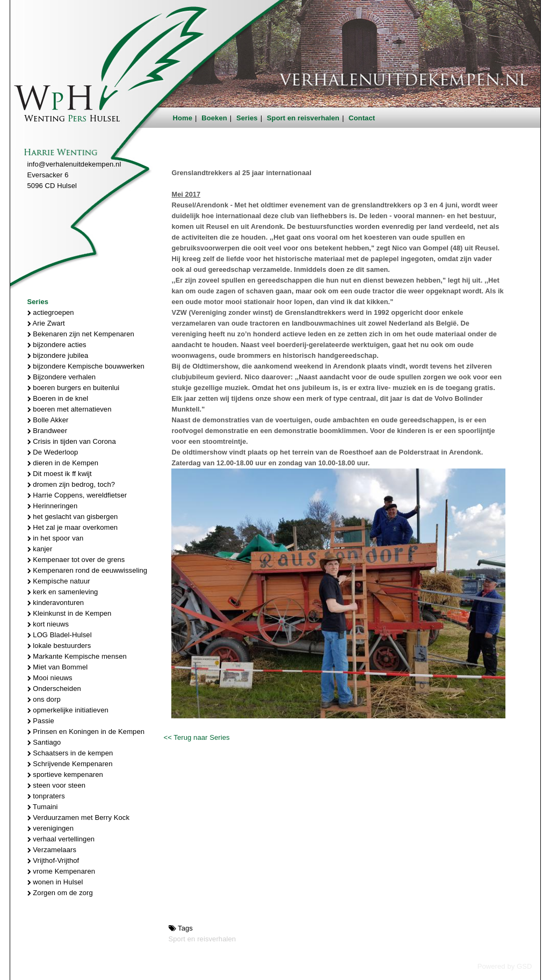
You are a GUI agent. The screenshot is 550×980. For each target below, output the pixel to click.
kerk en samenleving (63, 592)
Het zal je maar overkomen (73, 527)
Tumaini (43, 807)
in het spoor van (56, 538)
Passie (41, 721)
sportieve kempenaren (65, 774)
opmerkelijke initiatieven (68, 710)
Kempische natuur (59, 581)
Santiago (44, 742)
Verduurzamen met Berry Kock (79, 817)
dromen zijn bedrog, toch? (71, 484)
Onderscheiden (54, 689)
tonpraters (46, 796)
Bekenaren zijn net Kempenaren (81, 334)
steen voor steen (57, 785)
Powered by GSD (505, 966)
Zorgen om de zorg (60, 893)
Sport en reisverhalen (303, 118)
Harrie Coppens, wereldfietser (77, 495)
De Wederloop (53, 452)
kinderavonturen (56, 603)
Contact (362, 118)
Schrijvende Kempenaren (70, 764)
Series (247, 118)
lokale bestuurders (59, 646)
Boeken (214, 118)
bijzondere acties (57, 345)
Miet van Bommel (58, 667)
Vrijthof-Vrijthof (53, 860)
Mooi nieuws (50, 678)
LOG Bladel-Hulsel (60, 635)
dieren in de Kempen (63, 463)
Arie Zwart (46, 323)
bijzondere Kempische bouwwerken (86, 366)
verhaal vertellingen (61, 839)
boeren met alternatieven (70, 409)
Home (183, 118)
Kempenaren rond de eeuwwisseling (88, 570)
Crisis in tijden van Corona (72, 441)
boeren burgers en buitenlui (74, 388)
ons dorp (44, 699)
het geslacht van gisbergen (73, 517)
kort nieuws (48, 624)
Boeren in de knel (58, 398)
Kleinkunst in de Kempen (70, 613)
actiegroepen (51, 312)
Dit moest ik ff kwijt (60, 474)
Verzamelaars (52, 850)
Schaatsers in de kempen (70, 753)
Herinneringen (53, 506)
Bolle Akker (48, 420)
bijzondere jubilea (58, 355)
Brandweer (48, 431)
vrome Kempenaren (61, 871)
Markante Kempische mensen (77, 656)
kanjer (40, 549)
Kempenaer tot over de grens (76, 560)
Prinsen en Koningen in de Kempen (86, 732)
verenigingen (50, 828)
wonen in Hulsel (55, 882)
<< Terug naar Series (196, 737)
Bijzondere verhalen (62, 377)
